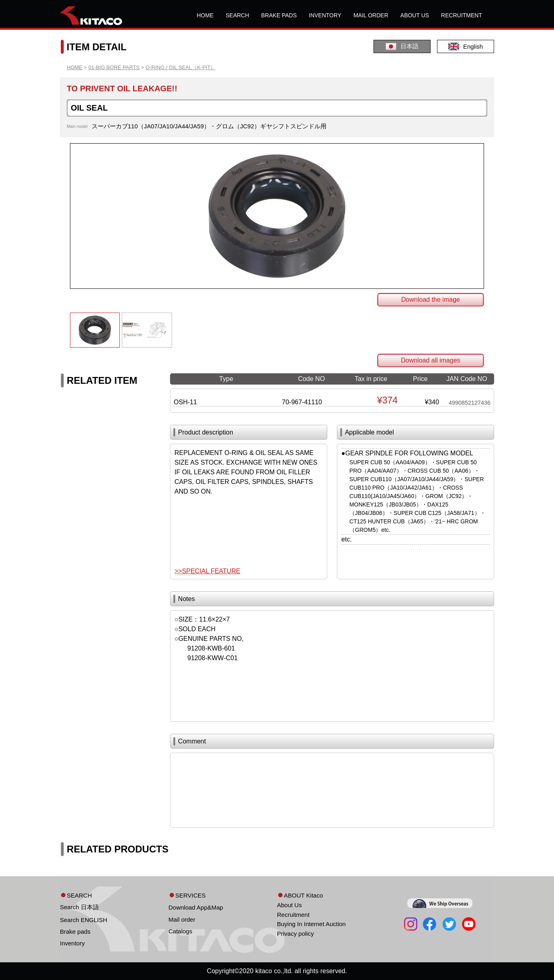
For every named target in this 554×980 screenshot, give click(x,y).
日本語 (402, 46)
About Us (289, 905)
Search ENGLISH (84, 920)
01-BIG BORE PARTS (114, 67)
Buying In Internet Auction (311, 924)
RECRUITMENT (462, 15)
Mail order (182, 919)
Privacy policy (295, 934)
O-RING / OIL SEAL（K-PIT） (181, 67)
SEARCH (237, 15)
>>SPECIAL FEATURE (207, 571)
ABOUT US (415, 15)
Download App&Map (196, 907)
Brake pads (75, 932)
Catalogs (180, 931)
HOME (205, 15)
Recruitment (293, 915)
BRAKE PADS (279, 15)
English (466, 46)
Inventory (72, 943)
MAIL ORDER (371, 15)
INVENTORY (325, 15)
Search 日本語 (79, 907)
